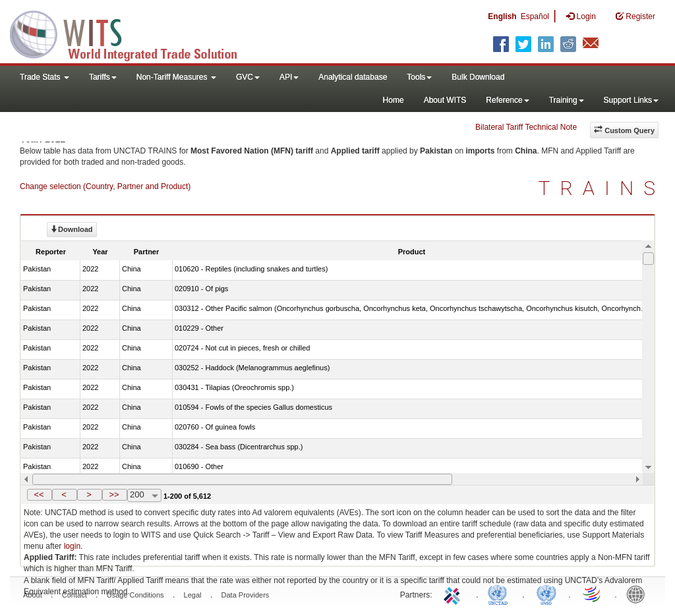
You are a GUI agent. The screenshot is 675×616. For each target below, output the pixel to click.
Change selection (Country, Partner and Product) (105, 186)
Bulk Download (478, 77)
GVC (248, 77)
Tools (419, 77)
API (289, 77)
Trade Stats (44, 77)
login (72, 546)
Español (535, 16)
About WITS (445, 100)
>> (114, 494)
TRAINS (602, 188)
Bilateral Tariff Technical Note (526, 127)
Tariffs (103, 77)
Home (394, 100)
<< (39, 494)
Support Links (631, 100)
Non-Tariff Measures (176, 77)
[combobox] (144, 495)
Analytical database (353, 77)
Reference (507, 100)
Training (567, 100)
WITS (132, 33)
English (502, 16)
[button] (40, 495)
